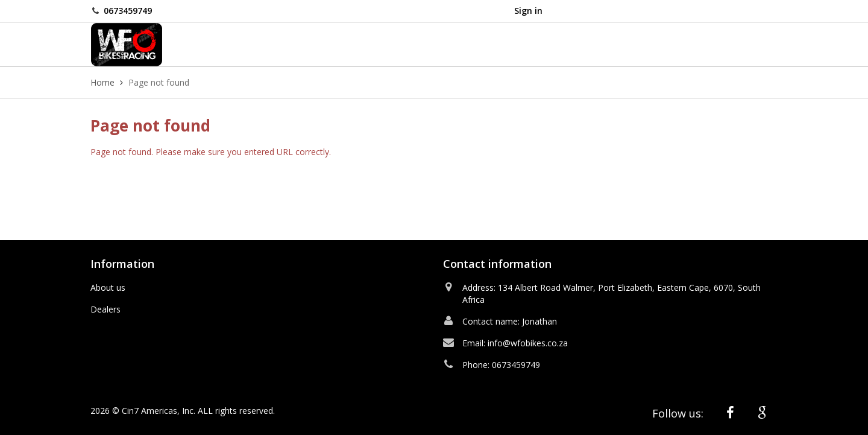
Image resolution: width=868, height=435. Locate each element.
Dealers (105, 309)
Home (102, 82)
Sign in (528, 11)
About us (108, 287)
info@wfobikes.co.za (528, 343)
